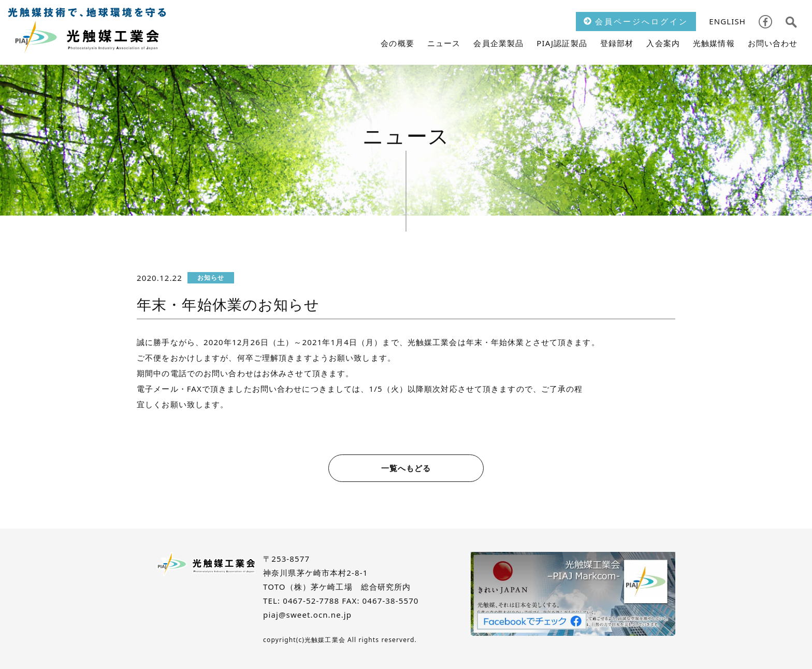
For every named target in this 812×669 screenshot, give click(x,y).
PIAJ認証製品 (562, 43)
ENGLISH (727, 21)
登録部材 (617, 43)
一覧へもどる (406, 468)
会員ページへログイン (636, 21)
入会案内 (663, 43)
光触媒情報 (714, 43)
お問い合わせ (773, 43)
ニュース (444, 43)
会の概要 (397, 43)
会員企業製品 (498, 43)
